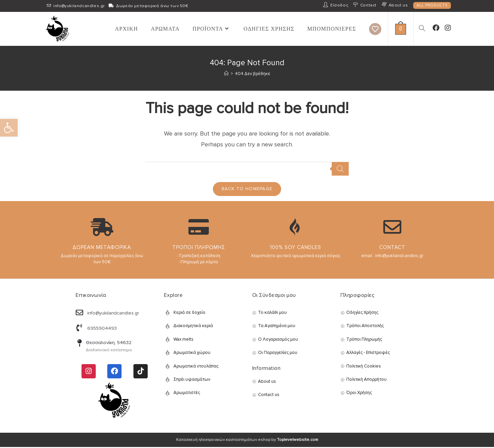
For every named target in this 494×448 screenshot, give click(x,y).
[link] (9, 128)
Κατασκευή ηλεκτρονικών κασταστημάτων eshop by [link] (247, 441)
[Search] (340, 169)
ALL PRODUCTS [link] (432, 5)
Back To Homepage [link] (247, 190)
